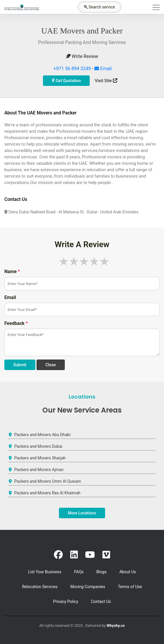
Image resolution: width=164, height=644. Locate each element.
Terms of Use (130, 587)
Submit (20, 365)
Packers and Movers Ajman (39, 470)
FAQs (79, 572)
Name (12, 271)
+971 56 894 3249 (72, 69)
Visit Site (106, 81)
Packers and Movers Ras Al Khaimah (47, 493)
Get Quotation (66, 81)
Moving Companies (88, 587)
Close (51, 365)
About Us (128, 572)
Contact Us (101, 601)
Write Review (82, 56)
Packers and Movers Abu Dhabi (42, 435)
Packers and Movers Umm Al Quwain (48, 481)
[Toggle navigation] (154, 7)
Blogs (101, 572)
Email (103, 69)
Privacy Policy (66, 601)
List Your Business (45, 572)
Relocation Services (40, 587)
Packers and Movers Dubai (38, 446)
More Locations (82, 513)
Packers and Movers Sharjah (40, 458)
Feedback (16, 323)
